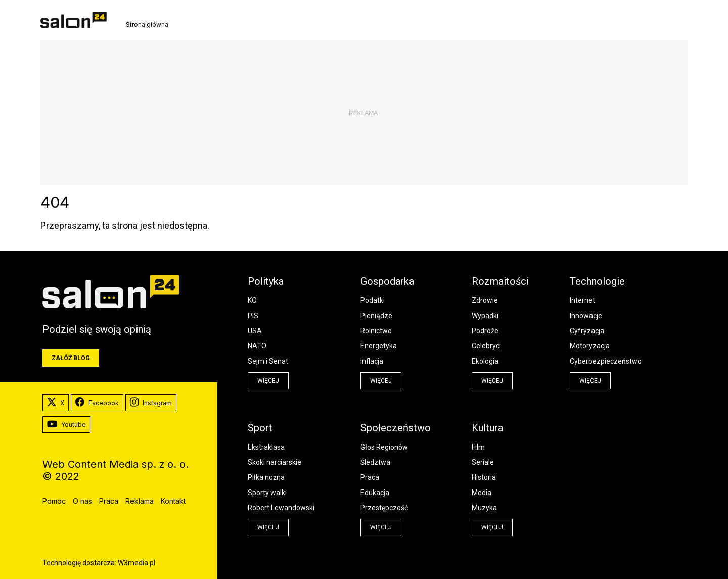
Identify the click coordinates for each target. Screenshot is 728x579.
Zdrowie (485, 300)
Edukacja (375, 493)
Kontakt (173, 501)
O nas (82, 501)
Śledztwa (375, 462)
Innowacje (586, 316)
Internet (582, 300)
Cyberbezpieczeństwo (606, 361)
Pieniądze (376, 316)
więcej (268, 381)
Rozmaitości (500, 281)
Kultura (487, 428)
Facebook (97, 403)
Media (482, 493)
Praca (370, 477)
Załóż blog (71, 358)
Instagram (151, 403)
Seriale (483, 462)
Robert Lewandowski (281, 508)
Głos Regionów (384, 447)
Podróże (485, 331)
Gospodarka (387, 281)
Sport (260, 428)
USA (255, 331)
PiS (253, 316)
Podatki (373, 300)
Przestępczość (384, 508)
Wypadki (485, 316)
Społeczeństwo (396, 428)
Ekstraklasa (266, 447)
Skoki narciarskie (275, 462)
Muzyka (484, 508)
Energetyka (379, 346)
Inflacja (372, 361)
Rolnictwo (376, 331)
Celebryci (486, 346)
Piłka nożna (266, 477)
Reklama (140, 501)
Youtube (66, 425)
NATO (257, 346)
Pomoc (54, 501)
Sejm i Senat (268, 361)
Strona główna (147, 25)
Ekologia (485, 361)
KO (252, 300)
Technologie (597, 281)
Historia (484, 477)
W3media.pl (136, 563)
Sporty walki (267, 493)
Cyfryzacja (587, 331)
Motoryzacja (590, 346)
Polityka (266, 281)
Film (478, 447)
